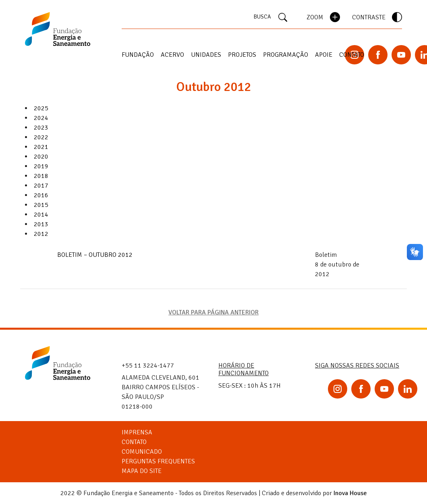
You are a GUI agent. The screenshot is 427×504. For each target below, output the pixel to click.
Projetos (242, 55)
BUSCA (271, 17)
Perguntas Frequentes (158, 461)
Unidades (206, 55)
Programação (286, 55)
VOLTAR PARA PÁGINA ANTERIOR (213, 312)
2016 (41, 195)
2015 (41, 205)
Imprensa (137, 432)
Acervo (172, 55)
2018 (41, 176)
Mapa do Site (142, 471)
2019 (41, 166)
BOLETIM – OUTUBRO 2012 (95, 255)
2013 (41, 224)
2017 (41, 186)
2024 (41, 118)
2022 (41, 137)
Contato (352, 55)
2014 (41, 215)
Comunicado (142, 452)
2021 (41, 147)
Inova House (350, 493)
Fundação (138, 55)
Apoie (324, 55)
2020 (41, 157)
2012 (41, 234)
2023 (41, 128)
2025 (41, 108)
